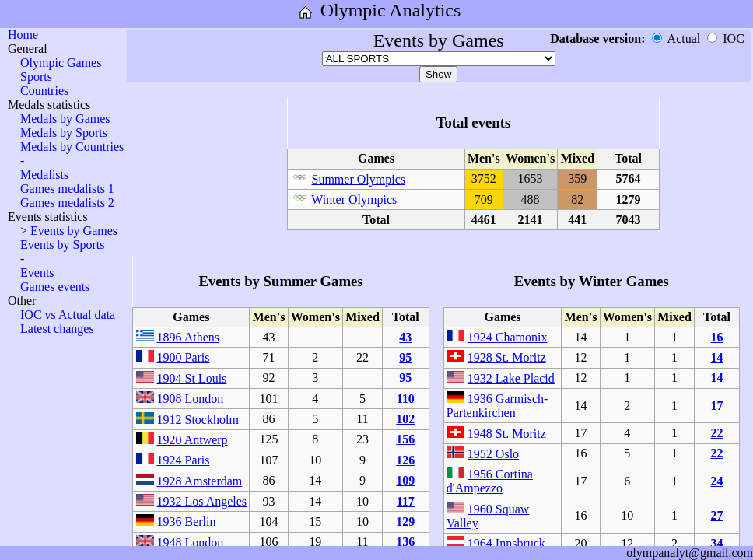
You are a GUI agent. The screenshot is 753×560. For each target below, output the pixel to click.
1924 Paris (184, 460)
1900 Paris (184, 357)
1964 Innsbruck (506, 543)
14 (716, 357)
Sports (36, 77)
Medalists (44, 175)
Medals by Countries (72, 147)
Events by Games (74, 231)
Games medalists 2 (67, 203)
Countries (44, 91)
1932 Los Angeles (202, 501)
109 (405, 480)
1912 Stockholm (198, 420)
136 (405, 542)
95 (405, 357)
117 (406, 501)
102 (405, 419)
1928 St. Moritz (507, 357)
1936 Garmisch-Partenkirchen (497, 406)
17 (716, 406)
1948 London (191, 542)
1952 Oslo (493, 454)
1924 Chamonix (508, 337)
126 (405, 460)
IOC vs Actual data (68, 315)
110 (406, 399)
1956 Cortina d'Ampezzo (490, 481)
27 (716, 515)
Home (23, 35)
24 (716, 481)
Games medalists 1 (67, 189)
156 (405, 439)
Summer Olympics (359, 179)
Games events (55, 287)
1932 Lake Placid (511, 378)
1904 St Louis (192, 378)
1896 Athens (188, 337)
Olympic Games (61, 63)
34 (716, 543)
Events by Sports (62, 245)
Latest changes (57, 329)
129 (405, 521)
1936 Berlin (187, 521)
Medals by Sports (64, 133)
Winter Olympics (354, 199)
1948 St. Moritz (507, 434)
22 (716, 433)
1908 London (191, 399)
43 (405, 337)
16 (716, 337)
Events (37, 273)
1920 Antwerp (193, 440)
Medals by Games (65, 119)
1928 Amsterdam (200, 481)
